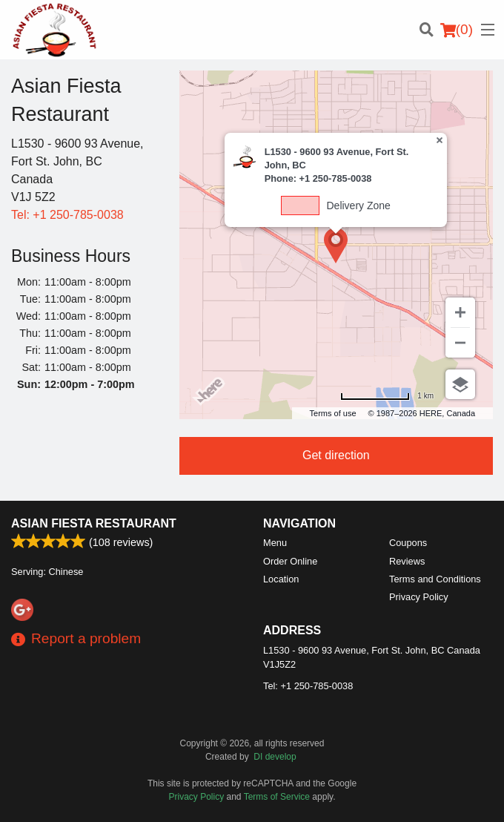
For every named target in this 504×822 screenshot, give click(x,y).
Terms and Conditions (435, 579)
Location (281, 579)
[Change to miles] (387, 396)
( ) (457, 30)
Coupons (408, 543)
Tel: (67, 215)
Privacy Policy (419, 597)
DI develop (275, 757)
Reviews (407, 561)
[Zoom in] (460, 312)
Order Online (290, 561)
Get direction (336, 455)
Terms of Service (277, 797)
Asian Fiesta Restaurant (94, 523)
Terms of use (333, 413)
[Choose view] (460, 384)
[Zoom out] (460, 343)
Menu (275, 543)
